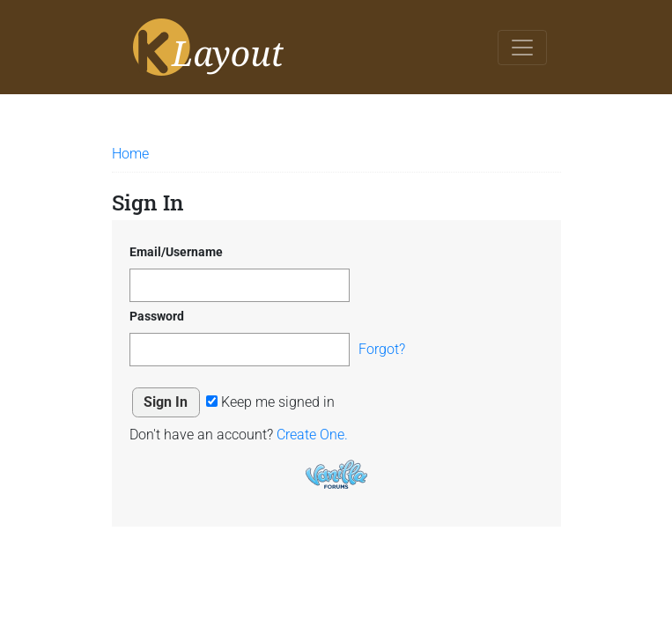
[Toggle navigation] (522, 48)
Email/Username (176, 252)
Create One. (312, 435)
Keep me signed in (270, 402)
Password (157, 316)
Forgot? (382, 349)
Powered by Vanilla (336, 474)
